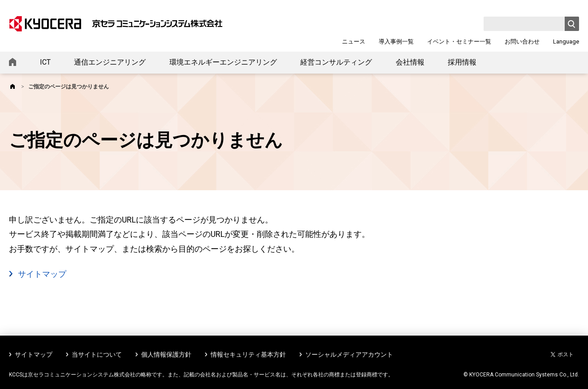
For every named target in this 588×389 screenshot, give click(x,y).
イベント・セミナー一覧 (459, 42)
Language (566, 42)
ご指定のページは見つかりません (69, 87)
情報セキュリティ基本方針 (248, 354)
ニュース (354, 42)
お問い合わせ (522, 42)
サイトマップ (42, 274)
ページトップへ (566, 370)
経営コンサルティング (336, 62)
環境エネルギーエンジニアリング (223, 62)
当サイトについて (97, 354)
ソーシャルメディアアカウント (349, 354)
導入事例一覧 (396, 42)
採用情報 (462, 62)
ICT (45, 62)
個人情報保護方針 (166, 354)
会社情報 (410, 62)
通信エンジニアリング (110, 62)
